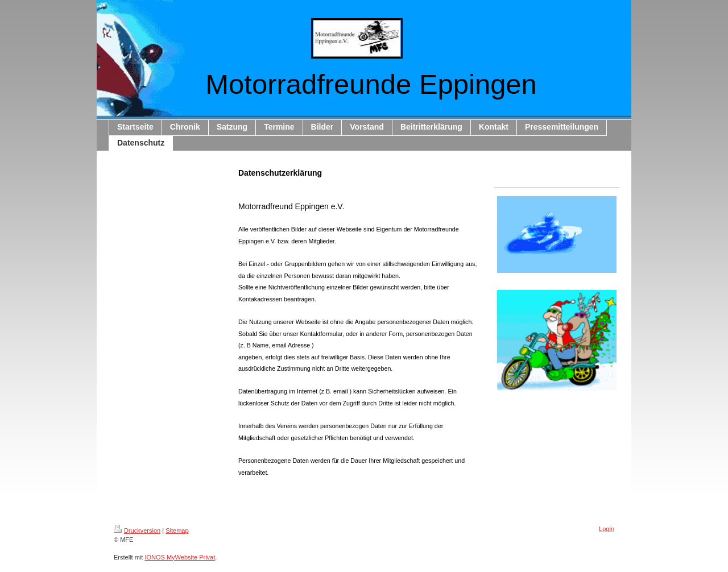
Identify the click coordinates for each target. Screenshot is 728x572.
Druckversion (137, 530)
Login (607, 529)
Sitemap (177, 530)
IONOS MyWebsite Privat (180, 557)
